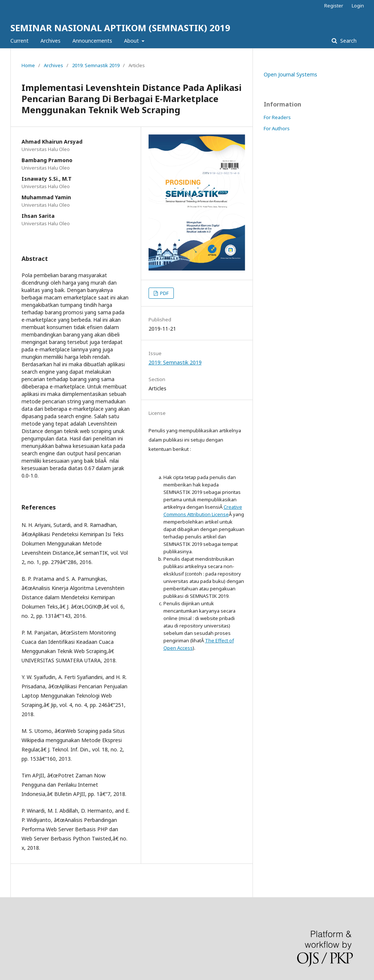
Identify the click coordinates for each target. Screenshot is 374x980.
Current (19, 41)
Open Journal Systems (290, 74)
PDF (164, 293)
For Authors (277, 128)
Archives (51, 41)
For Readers (277, 117)
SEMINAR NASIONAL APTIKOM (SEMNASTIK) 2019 (120, 28)
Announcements (92, 41)
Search (348, 41)
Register (334, 6)
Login (358, 6)
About (132, 41)
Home (28, 65)
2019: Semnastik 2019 (96, 65)
